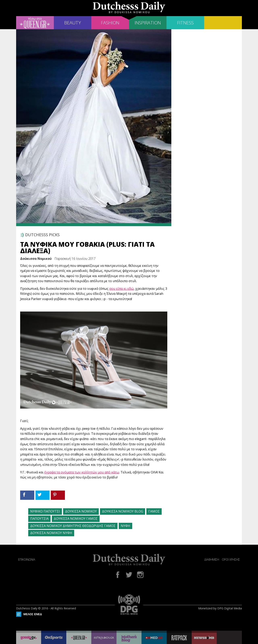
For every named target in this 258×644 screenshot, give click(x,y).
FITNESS (185, 23)
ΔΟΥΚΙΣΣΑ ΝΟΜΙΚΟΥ (81, 511)
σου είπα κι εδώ (121, 289)
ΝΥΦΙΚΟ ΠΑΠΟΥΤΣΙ (45, 511)
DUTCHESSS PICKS (42, 235)
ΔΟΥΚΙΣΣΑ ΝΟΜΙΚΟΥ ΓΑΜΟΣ (76, 519)
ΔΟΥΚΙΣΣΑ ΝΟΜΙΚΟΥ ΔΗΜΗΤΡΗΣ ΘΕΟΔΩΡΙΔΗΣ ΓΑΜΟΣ (73, 526)
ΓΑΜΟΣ (154, 511)
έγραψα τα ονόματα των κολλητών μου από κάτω (82, 472)
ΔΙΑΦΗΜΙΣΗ (212, 560)
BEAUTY (73, 23)
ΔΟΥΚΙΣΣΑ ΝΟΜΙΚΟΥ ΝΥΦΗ (51, 533)
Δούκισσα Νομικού (36, 259)
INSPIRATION (148, 23)
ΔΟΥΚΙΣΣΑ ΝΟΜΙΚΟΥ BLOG (123, 511)
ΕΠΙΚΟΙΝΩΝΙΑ (27, 560)
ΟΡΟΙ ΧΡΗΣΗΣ (231, 560)
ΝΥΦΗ (125, 526)
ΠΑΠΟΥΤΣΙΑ (39, 519)
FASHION (110, 23)
